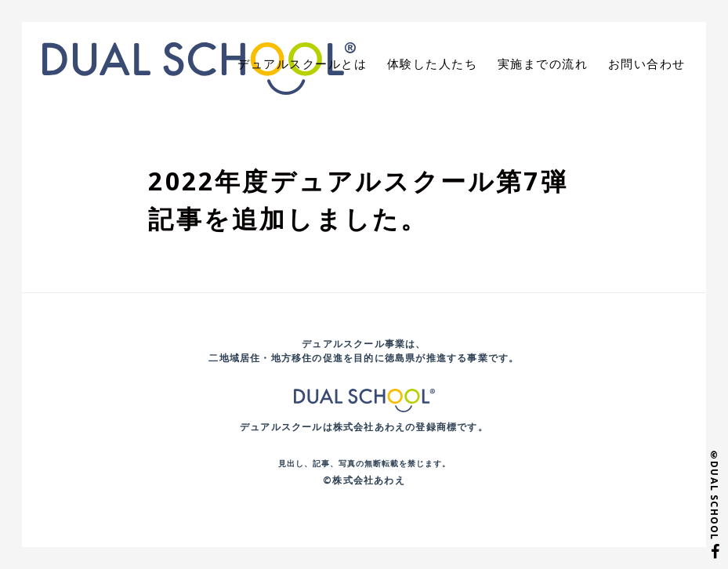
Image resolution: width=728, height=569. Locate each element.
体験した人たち (447, 64)
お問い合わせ (650, 64)
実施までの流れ (551, 64)
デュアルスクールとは (324, 64)
